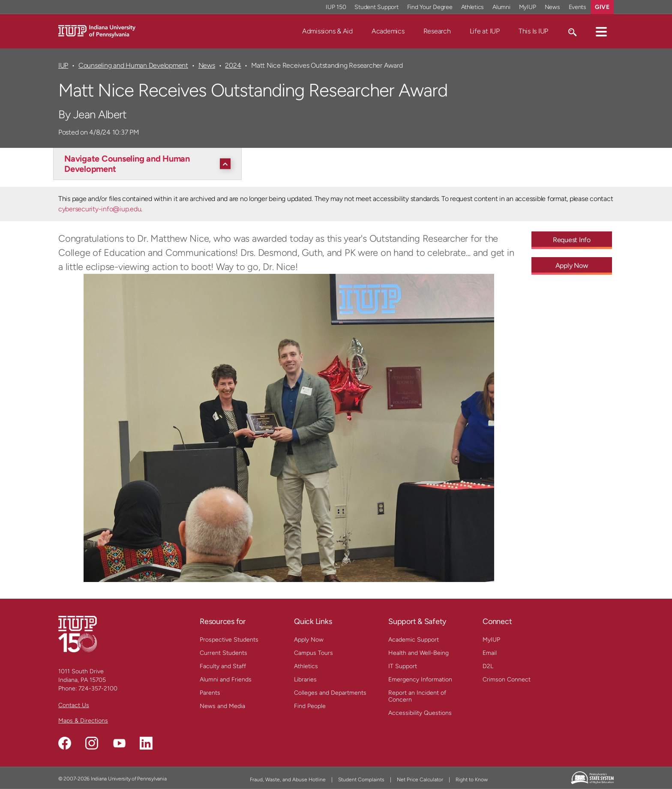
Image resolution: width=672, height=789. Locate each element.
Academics (388, 31)
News (207, 65)
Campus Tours (313, 653)
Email (490, 653)
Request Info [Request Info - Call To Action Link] (572, 240)
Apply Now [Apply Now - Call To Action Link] (572, 265)
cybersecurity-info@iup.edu (100, 209)
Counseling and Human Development (133, 65)
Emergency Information (420, 679)
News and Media (222, 706)
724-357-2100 (98, 688)
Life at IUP (485, 31)
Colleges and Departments (330, 693)
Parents (210, 693)
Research (437, 31)
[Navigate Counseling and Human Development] (150, 164)
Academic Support (414, 640)
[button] (601, 31)
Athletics (306, 666)
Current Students (223, 653)
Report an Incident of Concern (417, 696)
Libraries (305, 679)
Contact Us (74, 705)
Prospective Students (229, 640)
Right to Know (472, 780)
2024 (233, 65)
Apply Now (309, 640)
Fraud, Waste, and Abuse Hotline (288, 780)
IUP (63, 65)
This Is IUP (533, 31)
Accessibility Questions (420, 713)
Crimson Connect (507, 679)
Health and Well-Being (418, 653)
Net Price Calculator (420, 780)
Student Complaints (361, 780)
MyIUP (491, 640)
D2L (488, 666)
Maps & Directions (83, 721)
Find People (310, 706)
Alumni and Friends (226, 679)
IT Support (403, 666)
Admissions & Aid (327, 31)
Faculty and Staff (223, 666)
